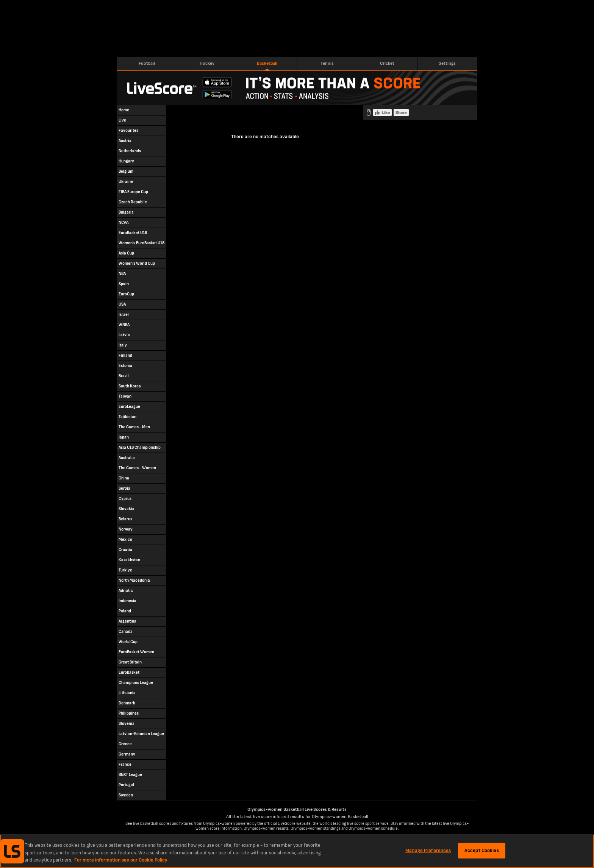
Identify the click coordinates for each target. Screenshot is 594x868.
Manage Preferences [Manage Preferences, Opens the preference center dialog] (428, 850)
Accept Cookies (482, 850)
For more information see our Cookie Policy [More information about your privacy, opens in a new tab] (121, 860)
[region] (297, 851)
